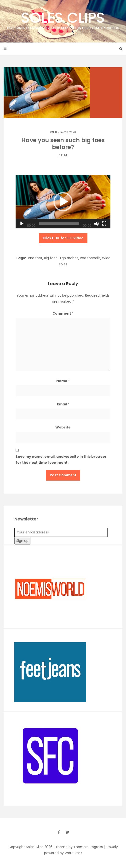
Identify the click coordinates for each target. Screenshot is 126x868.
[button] (63, 202)
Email (63, 404)
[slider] (59, 224)
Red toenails (90, 258)
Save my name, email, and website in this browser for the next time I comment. (61, 460)
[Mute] (97, 224)
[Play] (22, 224)
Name (63, 381)
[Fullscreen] (104, 224)
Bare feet (35, 258)
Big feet (51, 258)
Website (63, 427)
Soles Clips (63, 19)
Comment (63, 313)
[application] (63, 202)
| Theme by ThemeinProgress (78, 847)
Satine (63, 155)
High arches (69, 258)
